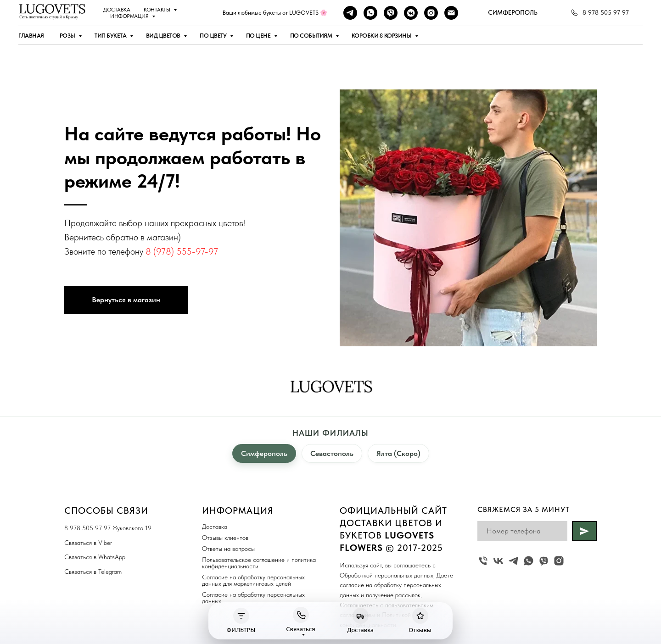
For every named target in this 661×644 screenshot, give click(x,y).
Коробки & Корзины (382, 36)
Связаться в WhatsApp (95, 557)
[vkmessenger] (411, 13)
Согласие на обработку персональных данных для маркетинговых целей (253, 580)
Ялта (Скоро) (398, 453)
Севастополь (332, 453)
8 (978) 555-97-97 (182, 251)
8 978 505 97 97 (87, 528)
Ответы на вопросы (228, 549)
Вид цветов (164, 36)
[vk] (498, 561)
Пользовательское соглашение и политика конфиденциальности (259, 563)
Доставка (117, 10)
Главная (31, 36)
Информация (130, 16)
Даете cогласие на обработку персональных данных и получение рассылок (396, 585)
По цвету (214, 36)
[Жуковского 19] (483, 561)
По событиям (312, 36)
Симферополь (264, 453)
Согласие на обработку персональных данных (253, 598)
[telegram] (350, 13)
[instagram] (431, 13)
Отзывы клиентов (225, 538)
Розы (68, 36)
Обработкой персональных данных (387, 575)
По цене (259, 36)
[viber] (391, 13)
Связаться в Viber (88, 543)
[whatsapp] (370, 13)
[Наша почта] (451, 13)
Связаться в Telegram (93, 572)
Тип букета (111, 36)
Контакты (157, 10)
